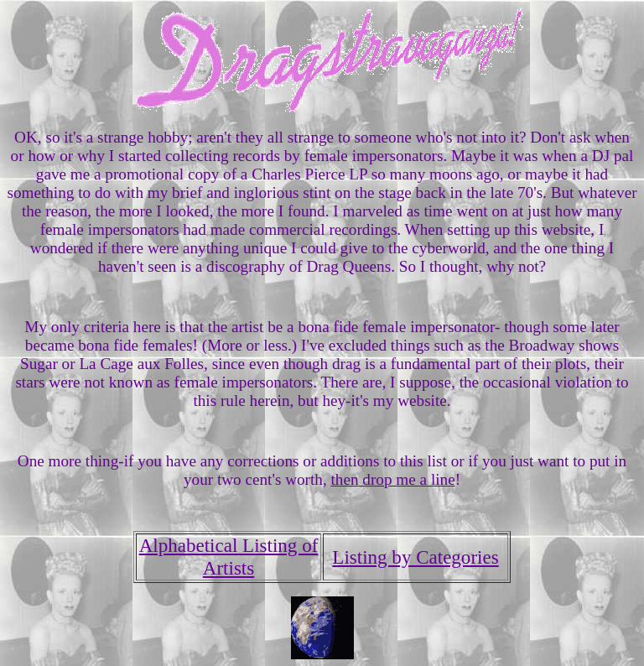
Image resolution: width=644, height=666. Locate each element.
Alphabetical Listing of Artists (229, 557)
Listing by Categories (415, 557)
